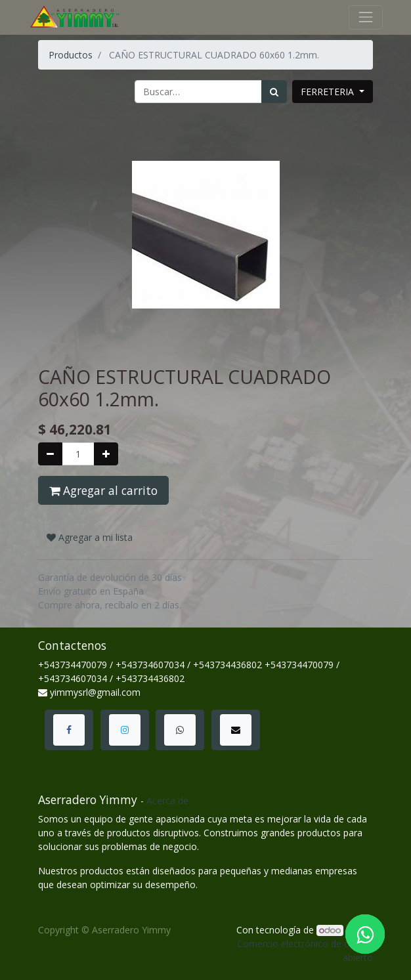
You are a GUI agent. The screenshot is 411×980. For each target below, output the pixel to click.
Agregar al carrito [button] (103, 490)
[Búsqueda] (274, 92)
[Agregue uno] (106, 454)
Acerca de (167, 800)
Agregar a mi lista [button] (90, 537)
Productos (71, 55)
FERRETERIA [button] (329, 92)
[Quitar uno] (50, 454)
